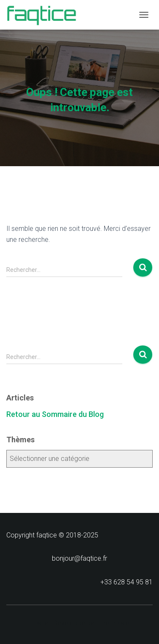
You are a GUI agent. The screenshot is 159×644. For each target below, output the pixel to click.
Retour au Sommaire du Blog (55, 414)
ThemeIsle (114, 623)
